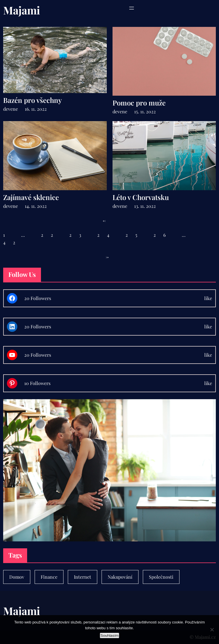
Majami (22, 10)
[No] (212, 630)
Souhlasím (109, 635)
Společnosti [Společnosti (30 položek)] (161, 577)
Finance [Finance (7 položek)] (49, 577)
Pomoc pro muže (139, 103)
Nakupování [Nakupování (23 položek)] (120, 577)
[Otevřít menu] (132, 8)
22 (51, 235)
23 (79, 235)
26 (163, 235)
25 (135, 235)
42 (13, 242)
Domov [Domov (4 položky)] (17, 577)
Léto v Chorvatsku (141, 197)
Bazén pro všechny (32, 100)
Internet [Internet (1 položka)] (83, 577)
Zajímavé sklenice (31, 197)
